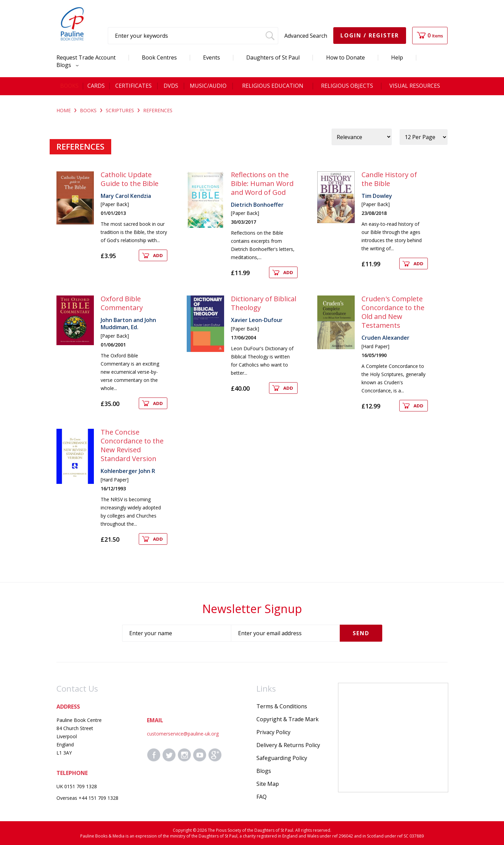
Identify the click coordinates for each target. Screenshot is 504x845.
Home (64, 110)
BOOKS (88, 110)
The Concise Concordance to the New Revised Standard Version (132, 445)
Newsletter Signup (252, 609)
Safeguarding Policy (282, 758)
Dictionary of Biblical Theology (264, 303)
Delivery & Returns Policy (288, 745)
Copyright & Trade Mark (288, 719)
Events (212, 57)
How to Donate (346, 57)
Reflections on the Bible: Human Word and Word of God (262, 183)
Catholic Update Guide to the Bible (130, 179)
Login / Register (370, 35)
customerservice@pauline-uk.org (183, 734)
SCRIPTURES (120, 110)
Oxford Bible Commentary (122, 303)
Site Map (268, 784)
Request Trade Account (86, 57)
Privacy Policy (273, 732)
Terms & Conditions (282, 706)
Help (397, 57)
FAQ (262, 797)
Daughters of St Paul (273, 57)
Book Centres (159, 57)
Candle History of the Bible (389, 179)
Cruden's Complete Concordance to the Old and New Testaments (393, 312)
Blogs (66, 65)
